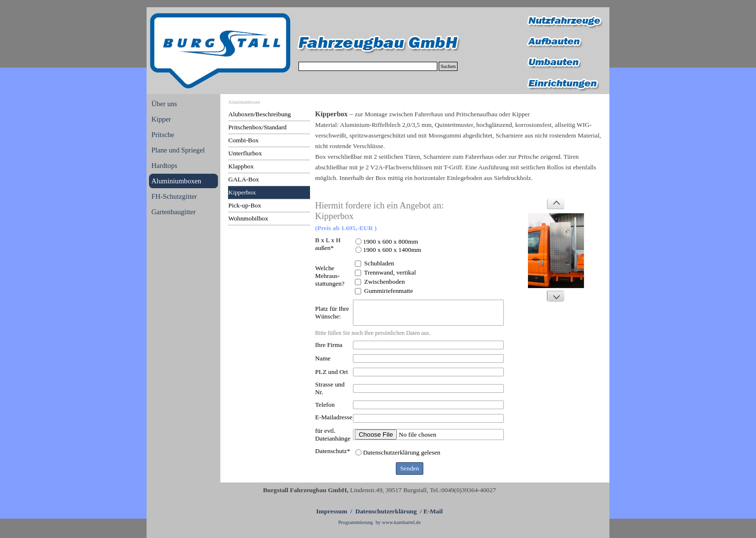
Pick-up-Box (245, 205)
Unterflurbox (245, 153)
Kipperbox (242, 192)
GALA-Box (244, 179)
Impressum (332, 511)
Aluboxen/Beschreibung (260, 114)
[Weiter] (555, 296)
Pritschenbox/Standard (258, 127)
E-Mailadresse (334, 417)
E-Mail (433, 511)
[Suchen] (368, 66)
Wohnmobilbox (249, 218)
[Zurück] (555, 204)
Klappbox (241, 166)
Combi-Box (244, 140)
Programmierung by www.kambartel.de (379, 522)
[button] (556, 251)
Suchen (448, 66)
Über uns (164, 104)
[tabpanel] (459, 151)
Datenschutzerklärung (386, 511)
